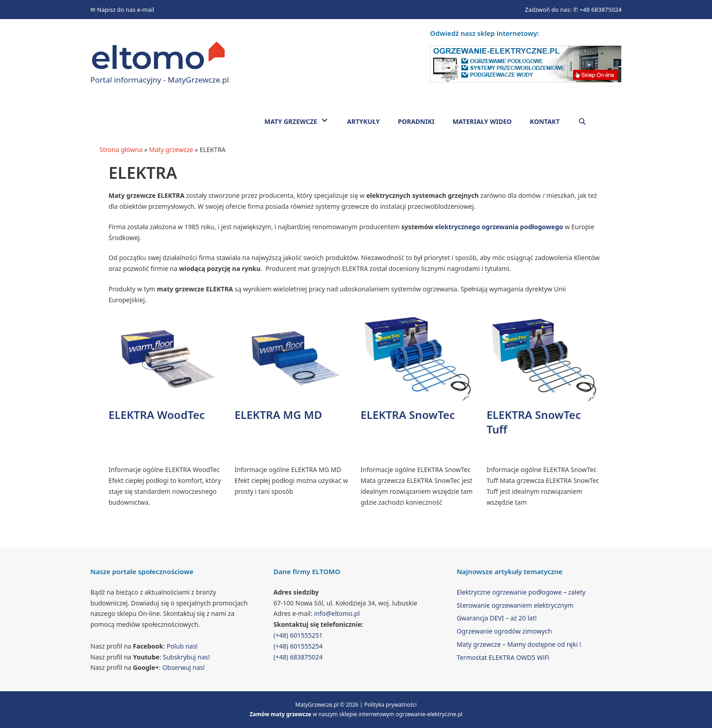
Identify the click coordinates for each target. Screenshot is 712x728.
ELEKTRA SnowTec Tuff (534, 422)
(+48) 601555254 (298, 646)
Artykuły (363, 121)
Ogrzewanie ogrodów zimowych (504, 631)
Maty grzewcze (301, 121)
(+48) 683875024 (298, 657)
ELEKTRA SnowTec (408, 415)
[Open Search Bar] (582, 122)
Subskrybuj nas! (187, 657)
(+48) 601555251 (298, 635)
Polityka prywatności (391, 705)
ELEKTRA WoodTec (157, 415)
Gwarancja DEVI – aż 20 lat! (497, 618)
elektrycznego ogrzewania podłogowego (499, 227)
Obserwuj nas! (183, 667)
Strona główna (121, 150)
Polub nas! (182, 646)
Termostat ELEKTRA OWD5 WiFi (503, 657)
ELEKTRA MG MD (279, 415)
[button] (327, 121)
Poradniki (416, 121)
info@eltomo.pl (337, 613)
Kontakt (545, 121)
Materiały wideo (482, 121)
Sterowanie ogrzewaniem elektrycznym (515, 605)
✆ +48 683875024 (597, 10)
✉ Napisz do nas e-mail (122, 10)
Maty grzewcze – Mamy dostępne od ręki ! (519, 644)
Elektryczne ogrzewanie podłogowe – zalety (521, 592)
